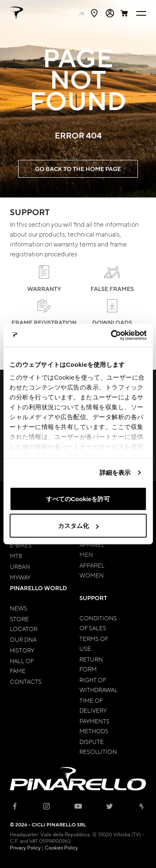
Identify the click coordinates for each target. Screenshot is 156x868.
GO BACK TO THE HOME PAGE (78, 169)
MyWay (20, 577)
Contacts (26, 681)
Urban (20, 566)
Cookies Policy (61, 847)
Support (93, 598)
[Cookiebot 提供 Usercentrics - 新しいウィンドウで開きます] (111, 335)
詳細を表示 (115, 473)
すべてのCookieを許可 (78, 499)
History (22, 650)
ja (81, 13)
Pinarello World (38, 588)
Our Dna (23, 639)
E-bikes (21, 545)
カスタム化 (78, 526)
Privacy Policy (25, 847)
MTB (16, 556)
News (19, 608)
